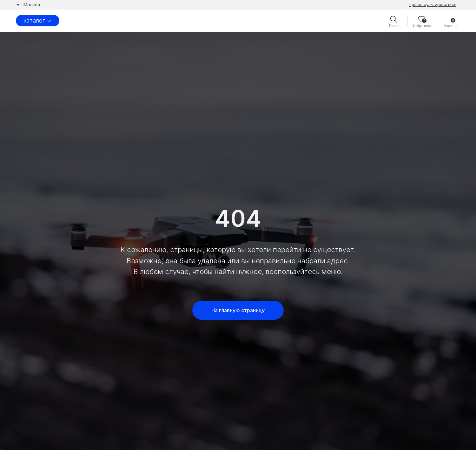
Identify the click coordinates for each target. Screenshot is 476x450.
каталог (34, 20)
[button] (433, 4)
